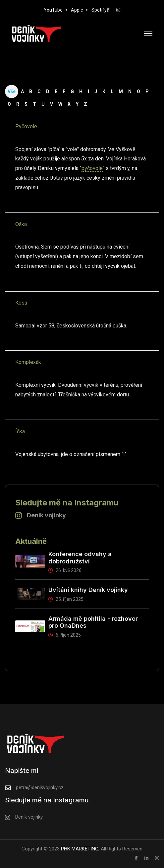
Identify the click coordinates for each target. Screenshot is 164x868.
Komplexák (28, 362)
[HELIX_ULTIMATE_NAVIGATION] (148, 33)
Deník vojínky (46, 515)
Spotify (99, 10)
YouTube (53, 10)
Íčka (20, 431)
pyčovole (92, 168)
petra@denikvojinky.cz (40, 787)
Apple (77, 10)
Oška (21, 224)
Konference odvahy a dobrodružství (80, 558)
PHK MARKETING (79, 849)
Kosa (21, 303)
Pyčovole (26, 126)
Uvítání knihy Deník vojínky (88, 590)
